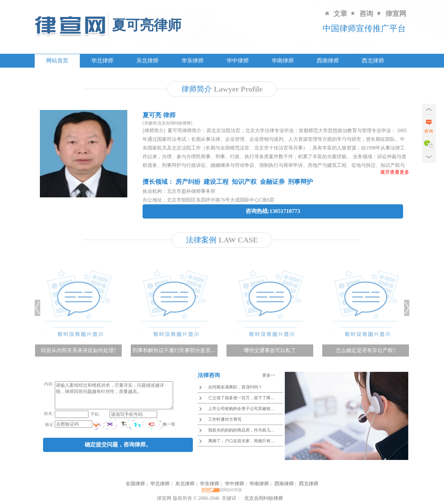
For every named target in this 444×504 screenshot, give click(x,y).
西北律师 (373, 61)
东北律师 (147, 61)
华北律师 (102, 61)
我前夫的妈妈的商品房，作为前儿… (241, 430)
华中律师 (238, 61)
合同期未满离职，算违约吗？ (235, 387)
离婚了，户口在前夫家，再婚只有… (241, 441)
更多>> (269, 375)
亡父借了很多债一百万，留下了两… (241, 398)
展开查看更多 (395, 172)
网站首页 (57, 61)
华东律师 (193, 61)
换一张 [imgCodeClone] (168, 429)
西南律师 (328, 61)
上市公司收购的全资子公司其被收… (241, 409)
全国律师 (135, 484)
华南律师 (283, 61)
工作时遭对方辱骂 (225, 419)
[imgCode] (127, 430)
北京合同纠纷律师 (264, 498)
